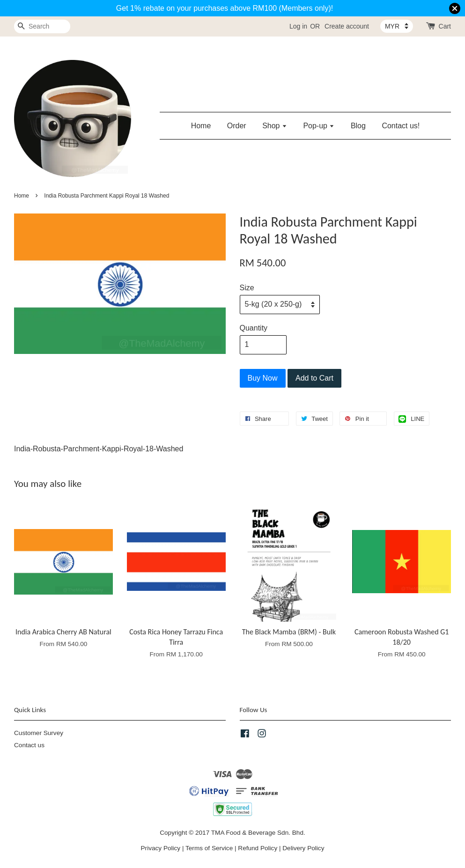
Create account (347, 26)
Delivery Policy (303, 848)
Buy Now (263, 378)
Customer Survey (39, 733)
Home (201, 126)
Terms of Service (209, 848)
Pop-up (319, 126)
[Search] (42, 26)
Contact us (29, 745)
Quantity (254, 328)
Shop (275, 126)
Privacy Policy (161, 848)
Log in (298, 26)
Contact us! (401, 126)
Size (247, 288)
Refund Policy (258, 848)
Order (237, 126)
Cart (445, 26)
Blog (358, 126)
